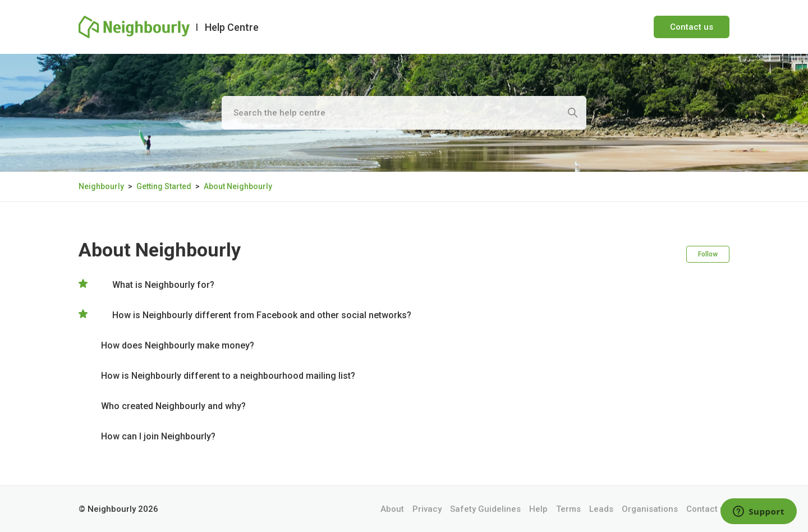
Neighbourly (101, 186)
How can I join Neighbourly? (158, 436)
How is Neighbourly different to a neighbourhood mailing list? (228, 376)
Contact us (692, 27)
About (392, 509)
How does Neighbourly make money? (178, 345)
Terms (568, 509)
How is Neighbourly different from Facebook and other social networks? (262, 315)
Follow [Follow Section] (708, 254)
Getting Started (164, 186)
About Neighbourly (238, 186)
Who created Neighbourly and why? (173, 406)
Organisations (650, 509)
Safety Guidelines (485, 509)
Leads (601, 509)
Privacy (427, 509)
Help (538, 509)
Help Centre (232, 27)
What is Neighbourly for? (163, 285)
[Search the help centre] (404, 113)
